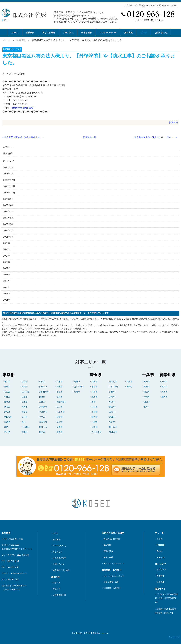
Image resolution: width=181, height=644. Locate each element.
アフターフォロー (108, 33)
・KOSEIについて (58, 546)
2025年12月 (9, 180)
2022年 (7, 268)
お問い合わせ (161, 33)
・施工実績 (106, 545)
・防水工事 (56, 583)
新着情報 (21, 40)
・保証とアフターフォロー (113, 563)
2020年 (7, 281)
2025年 (7, 249)
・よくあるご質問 (58, 558)
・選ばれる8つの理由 (111, 539)
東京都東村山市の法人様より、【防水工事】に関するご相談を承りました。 (155, 137)
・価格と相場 (107, 557)
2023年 (7, 262)
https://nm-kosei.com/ (23, 108)
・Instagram (160, 557)
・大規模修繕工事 (58, 595)
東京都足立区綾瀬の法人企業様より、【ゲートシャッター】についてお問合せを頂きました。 (25, 137)
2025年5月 (8, 224)
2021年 (7, 275)
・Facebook (160, 545)
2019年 (7, 287)
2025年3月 (8, 237)
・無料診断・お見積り (111, 588)
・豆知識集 (160, 582)
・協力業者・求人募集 (60, 570)
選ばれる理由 (49, 33)
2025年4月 (8, 231)
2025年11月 (9, 186)
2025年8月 (8, 205)
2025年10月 (9, 193)
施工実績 (128, 33)
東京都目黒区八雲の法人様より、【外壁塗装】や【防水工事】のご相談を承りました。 (78, 40)
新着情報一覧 (90, 137)
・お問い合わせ (57, 564)
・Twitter (159, 551)
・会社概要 (56, 540)
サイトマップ (174, 637)
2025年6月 (8, 218)
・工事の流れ (107, 551)
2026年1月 (8, 174)
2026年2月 (8, 167)
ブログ (144, 33)
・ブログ (159, 539)
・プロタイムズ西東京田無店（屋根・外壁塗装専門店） (166, 598)
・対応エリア (57, 552)
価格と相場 (86, 33)
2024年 (7, 256)
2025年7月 (8, 212)
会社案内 (30, 33)
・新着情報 (160, 576)
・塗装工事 (56, 589)
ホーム (15, 33)
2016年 (7, 300)
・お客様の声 (161, 570)
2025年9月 (8, 199)
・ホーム (55, 533)
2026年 (7, 243)
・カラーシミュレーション (113, 576)
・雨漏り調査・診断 (110, 582)
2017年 (7, 294)
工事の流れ (68, 33)
